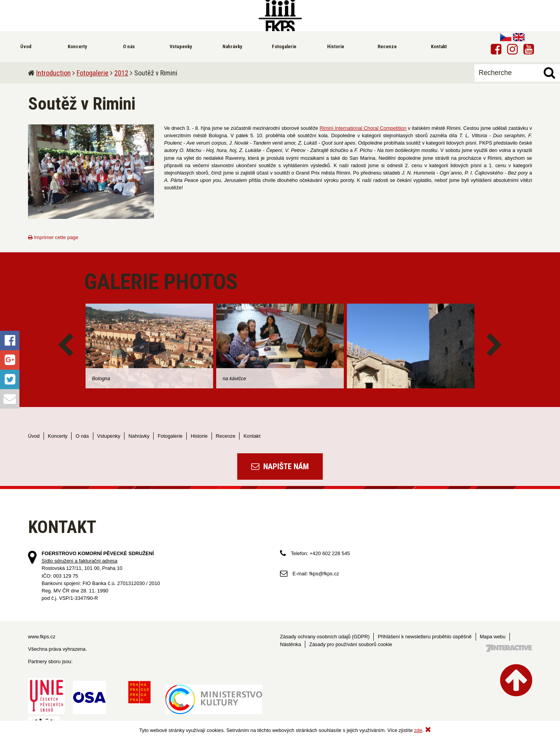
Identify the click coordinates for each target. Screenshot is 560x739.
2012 (121, 73)
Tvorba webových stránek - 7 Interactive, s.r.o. (509, 648)
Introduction (53, 73)
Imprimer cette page (53, 237)
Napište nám (280, 466)
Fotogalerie (93, 73)
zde (418, 730)
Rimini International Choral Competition (363, 128)
